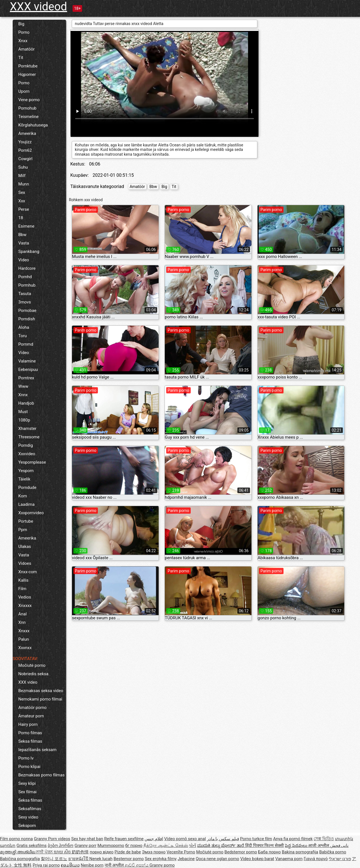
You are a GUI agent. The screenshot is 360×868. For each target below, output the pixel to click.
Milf (22, 176)
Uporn (24, 91)
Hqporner (27, 74)
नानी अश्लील (115, 865)
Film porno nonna (16, 839)
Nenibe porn (92, 865)
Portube (26, 521)
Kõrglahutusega (33, 125)
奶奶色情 (80, 852)
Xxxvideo (27, 454)
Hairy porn (28, 724)
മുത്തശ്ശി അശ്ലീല (18, 852)
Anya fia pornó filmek (293, 839)
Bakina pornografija (300, 852)
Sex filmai (27, 792)
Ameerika (27, 133)
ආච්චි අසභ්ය (137, 865)
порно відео (102, 852)
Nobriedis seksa (33, 674)
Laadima (26, 504)
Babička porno (333, 852)
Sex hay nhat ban (87, 839)
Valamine (27, 361)
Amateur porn (31, 716)
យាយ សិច (63, 852)
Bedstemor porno (241, 852)
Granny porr (85, 846)
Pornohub (27, 108)
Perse (24, 209)
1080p (24, 420)
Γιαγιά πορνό (316, 859)
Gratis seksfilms (32, 846)
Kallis (23, 580)
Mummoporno (111, 846)
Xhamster (27, 429)
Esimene (26, 226)
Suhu (23, 167)
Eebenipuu (28, 370)
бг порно (134, 846)
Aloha (24, 327)
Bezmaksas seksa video (41, 691)
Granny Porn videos (52, 839)
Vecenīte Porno (181, 852)
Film (22, 589)
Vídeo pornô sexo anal (185, 839)
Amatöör (26, 49)
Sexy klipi (27, 783)
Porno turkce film (256, 839)
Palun (24, 639)
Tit (21, 58)
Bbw (22, 235)
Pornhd (25, 277)
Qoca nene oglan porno (218, 859)
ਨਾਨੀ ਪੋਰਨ (45, 852)
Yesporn (26, 471)
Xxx (22, 201)
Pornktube (28, 66)
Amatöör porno (32, 708)
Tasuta (25, 294)
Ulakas (25, 547)
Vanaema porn (289, 859)
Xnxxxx (25, 606)
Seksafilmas (30, 809)
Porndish (27, 319)
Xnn (22, 622)
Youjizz (25, 142)
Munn (24, 184)
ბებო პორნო (61, 846)
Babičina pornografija (20, 859)
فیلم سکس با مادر (223, 839)
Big (21, 24)
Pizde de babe (128, 852)
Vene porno (29, 100)
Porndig (26, 445)
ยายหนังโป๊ (79, 859)
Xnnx (23, 395)
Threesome (29, 437)
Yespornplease (32, 462)
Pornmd (26, 344)
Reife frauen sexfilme (124, 839)
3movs (25, 302)
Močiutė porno (32, 665)
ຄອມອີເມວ (70, 865)
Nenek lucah (101, 859)
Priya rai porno (46, 865)
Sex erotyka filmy (161, 859)
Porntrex (26, 378)
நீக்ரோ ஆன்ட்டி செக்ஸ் (166, 846)
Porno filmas (30, 733)
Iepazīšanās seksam (37, 750)
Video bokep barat (257, 859)
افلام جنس (154, 839)
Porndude (27, 488)
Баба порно (270, 852)
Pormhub (27, 285)
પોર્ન (193, 846)
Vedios (25, 597)
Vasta (24, 243)
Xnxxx (24, 631)
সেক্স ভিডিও (324, 839)
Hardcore (27, 268)
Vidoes (25, 563)
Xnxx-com (28, 572)
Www (23, 386)
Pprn (23, 530)
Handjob (26, 403)
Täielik (24, 479)
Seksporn (27, 826)
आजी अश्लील (319, 846)
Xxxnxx (25, 648)
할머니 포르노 (54, 859)
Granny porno (162, 865)
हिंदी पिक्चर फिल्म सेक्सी (265, 846)
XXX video (28, 682)
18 (21, 218)
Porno (24, 32)
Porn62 (25, 150)
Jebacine (186, 859)
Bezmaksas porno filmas (41, 775)
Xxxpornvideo (31, 513)
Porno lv (26, 758)
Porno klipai (29, 767)
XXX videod (38, 7)
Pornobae (27, 311)
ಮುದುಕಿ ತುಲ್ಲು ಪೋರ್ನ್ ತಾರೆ (221, 846)
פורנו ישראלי (340, 859)
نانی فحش (339, 846)
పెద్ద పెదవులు (296, 846)
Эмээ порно (154, 852)
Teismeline (28, 117)
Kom (23, 496)
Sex (22, 192)
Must (23, 412)
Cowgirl (25, 159)
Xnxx (23, 41)
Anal (22, 614)
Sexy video (28, 817)
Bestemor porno (129, 859)
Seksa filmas (30, 741)
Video (24, 260)
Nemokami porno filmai (40, 699)
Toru (22, 336)
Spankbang (29, 251)
